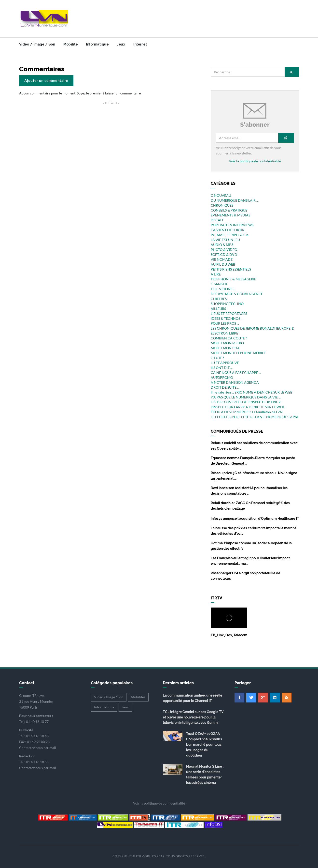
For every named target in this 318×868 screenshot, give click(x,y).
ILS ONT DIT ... (222, 368)
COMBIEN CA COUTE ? (229, 338)
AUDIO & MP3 (222, 245)
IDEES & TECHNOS (225, 318)
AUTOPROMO (222, 377)
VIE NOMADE (222, 259)
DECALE (217, 220)
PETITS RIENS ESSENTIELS (231, 269)
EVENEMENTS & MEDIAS (230, 215)
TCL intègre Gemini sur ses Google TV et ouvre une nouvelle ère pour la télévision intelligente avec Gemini (193, 717)
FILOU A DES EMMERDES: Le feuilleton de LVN (247, 412)
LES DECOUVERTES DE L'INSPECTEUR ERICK (246, 402)
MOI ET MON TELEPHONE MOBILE (238, 353)
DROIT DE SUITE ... (225, 387)
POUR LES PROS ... (225, 323)
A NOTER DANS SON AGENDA (235, 382)
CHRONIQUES (222, 205)
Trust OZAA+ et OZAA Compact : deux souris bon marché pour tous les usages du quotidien (204, 745)
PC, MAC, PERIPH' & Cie (230, 235)
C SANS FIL (219, 284)
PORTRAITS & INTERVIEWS (232, 225)
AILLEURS (218, 309)
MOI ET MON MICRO (227, 343)
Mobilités (138, 697)
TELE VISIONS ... (223, 289)
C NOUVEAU (221, 195)
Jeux (121, 44)
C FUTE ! (217, 358)
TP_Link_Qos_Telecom (229, 635)
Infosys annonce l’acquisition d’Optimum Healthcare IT (255, 518)
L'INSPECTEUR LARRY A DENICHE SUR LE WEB (247, 407)
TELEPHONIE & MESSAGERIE (233, 279)
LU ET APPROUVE (225, 363)
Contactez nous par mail (38, 748)
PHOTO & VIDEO (224, 250)
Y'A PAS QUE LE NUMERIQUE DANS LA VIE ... (246, 397)
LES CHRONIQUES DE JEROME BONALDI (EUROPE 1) (252, 328)
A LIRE (216, 274)
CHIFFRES (219, 299)
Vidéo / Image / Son (37, 44)
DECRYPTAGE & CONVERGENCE (237, 294)
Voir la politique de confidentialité (255, 161)
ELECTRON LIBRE (224, 333)
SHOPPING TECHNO (227, 304)
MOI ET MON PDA (225, 348)
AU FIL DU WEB (223, 264)
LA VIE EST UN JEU (225, 240)
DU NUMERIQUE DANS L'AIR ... (235, 200)
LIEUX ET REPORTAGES (229, 313)
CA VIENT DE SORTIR (228, 230)
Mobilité (70, 44)
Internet (140, 44)
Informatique (97, 44)
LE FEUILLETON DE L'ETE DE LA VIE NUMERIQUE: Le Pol (254, 417)
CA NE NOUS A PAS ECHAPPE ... (236, 373)
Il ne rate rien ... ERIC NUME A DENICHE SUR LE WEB (252, 392)
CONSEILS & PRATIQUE (229, 210)
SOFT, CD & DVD (224, 254)
